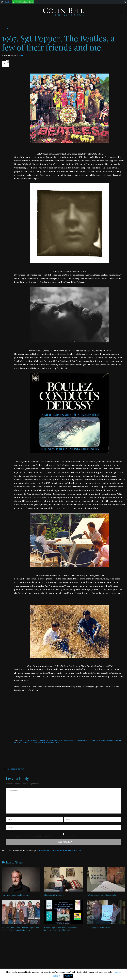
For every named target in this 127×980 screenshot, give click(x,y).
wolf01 (22, 55)
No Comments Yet (14, 769)
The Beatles (36, 742)
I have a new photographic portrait (16, 895)
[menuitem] (2, 2)
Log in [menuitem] (7, 2)
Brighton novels (30, 740)
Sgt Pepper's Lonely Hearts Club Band (80, 740)
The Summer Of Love (50, 742)
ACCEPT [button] (68, 976)
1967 (20, 740)
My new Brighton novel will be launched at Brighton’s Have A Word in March (60, 929)
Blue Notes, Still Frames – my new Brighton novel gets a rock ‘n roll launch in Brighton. (21, 929)
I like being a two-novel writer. (98, 928)
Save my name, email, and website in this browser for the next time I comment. (40, 837)
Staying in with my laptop (54, 895)
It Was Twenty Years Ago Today (50, 740)
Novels (5, 29)
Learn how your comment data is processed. (61, 851)
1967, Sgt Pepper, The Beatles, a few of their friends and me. (58, 43)
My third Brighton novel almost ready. (101, 895)
